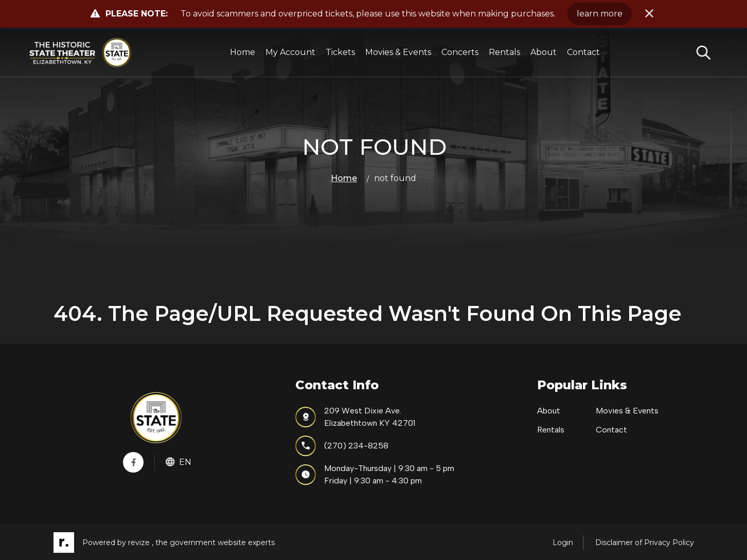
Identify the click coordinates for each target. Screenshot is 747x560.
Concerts (460, 52)
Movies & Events (398, 52)
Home (243, 52)
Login (563, 543)
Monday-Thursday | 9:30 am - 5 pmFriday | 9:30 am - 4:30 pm (375, 474)
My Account (290, 52)
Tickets (340, 52)
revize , (141, 543)
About (544, 52)
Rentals (504, 52)
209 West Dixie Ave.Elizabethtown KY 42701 (355, 417)
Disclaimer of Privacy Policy (645, 543)
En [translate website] (179, 462)
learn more (600, 14)
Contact (583, 52)
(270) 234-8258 (342, 446)
